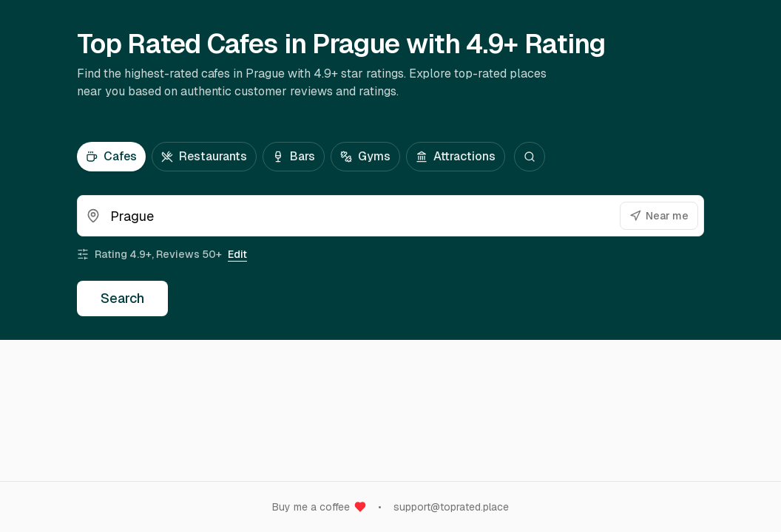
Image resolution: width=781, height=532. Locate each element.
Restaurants (204, 156)
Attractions (456, 156)
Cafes (111, 156)
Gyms (365, 156)
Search (122, 298)
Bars (294, 156)
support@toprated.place (451, 507)
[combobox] (390, 216)
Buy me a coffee (319, 507)
